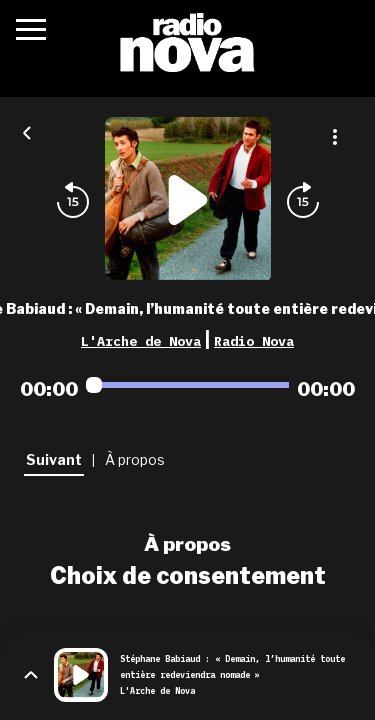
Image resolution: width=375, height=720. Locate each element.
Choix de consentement (188, 576)
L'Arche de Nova (141, 341)
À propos (187, 544)
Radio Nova (254, 341)
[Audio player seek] (187, 385)
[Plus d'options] (335, 137)
